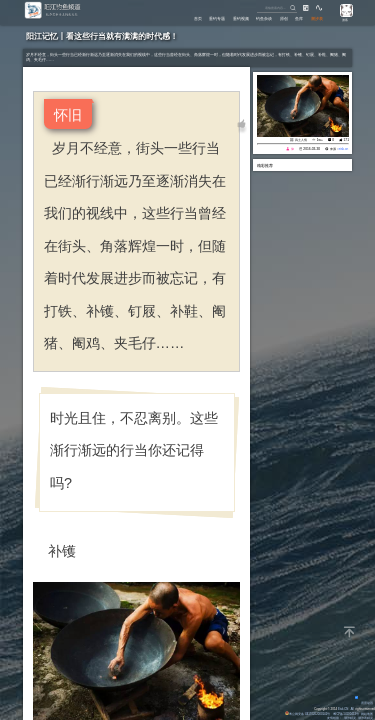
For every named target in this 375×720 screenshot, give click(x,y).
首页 (176, 17)
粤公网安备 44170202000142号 (307, 714)
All (352, 709)
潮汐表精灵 (365, 718)
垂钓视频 (227, 17)
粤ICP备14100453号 (345, 714)
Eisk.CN (342, 709)
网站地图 (367, 714)
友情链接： (333, 718)
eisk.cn (343, 149)
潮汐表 (315, 17)
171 (346, 140)
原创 (277, 17)
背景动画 (364, 703)
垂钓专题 (199, 17)
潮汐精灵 (350, 718)
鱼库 (295, 17)
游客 (344, 20)
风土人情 (301, 140)
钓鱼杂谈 (254, 17)
